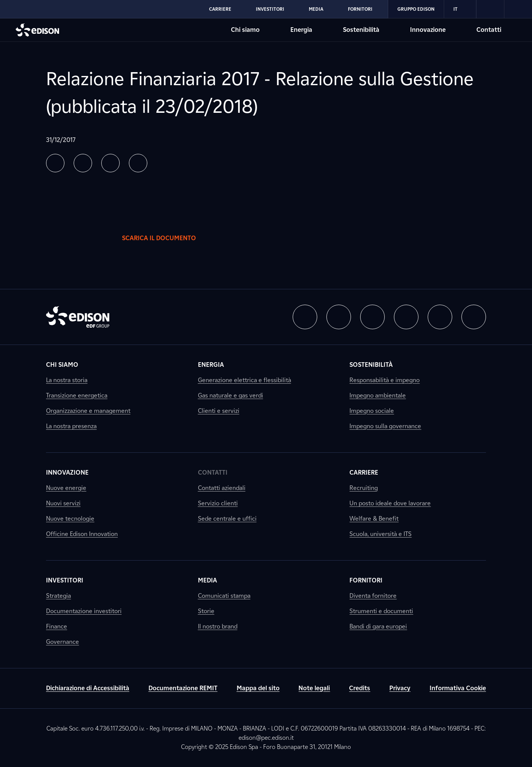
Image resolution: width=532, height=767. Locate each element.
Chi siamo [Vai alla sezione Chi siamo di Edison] (245, 30)
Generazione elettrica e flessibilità (245, 380)
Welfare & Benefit (374, 519)
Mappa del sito (258, 688)
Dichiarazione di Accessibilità (88, 688)
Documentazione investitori (84, 611)
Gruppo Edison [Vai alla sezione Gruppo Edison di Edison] (416, 9)
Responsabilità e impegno (385, 380)
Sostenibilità (371, 365)
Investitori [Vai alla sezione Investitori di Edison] (270, 9)
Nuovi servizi (63, 503)
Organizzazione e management (88, 411)
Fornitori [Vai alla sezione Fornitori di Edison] (360, 9)
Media (208, 580)
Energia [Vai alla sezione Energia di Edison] (301, 30)
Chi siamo (62, 365)
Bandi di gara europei (378, 626)
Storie (206, 611)
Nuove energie (66, 488)
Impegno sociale (372, 411)
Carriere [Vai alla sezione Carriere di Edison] (220, 9)
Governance (63, 642)
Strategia (58, 596)
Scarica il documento (167, 238)
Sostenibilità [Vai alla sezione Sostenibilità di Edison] (361, 30)
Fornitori (366, 580)
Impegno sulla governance (385, 426)
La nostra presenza (71, 426)
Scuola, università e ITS (380, 534)
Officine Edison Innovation (82, 534)
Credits (360, 688)
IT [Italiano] (460, 9)
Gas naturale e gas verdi (231, 395)
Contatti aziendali (222, 488)
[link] (490, 9)
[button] (55, 163)
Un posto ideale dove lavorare (390, 503)
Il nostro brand (218, 626)
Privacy (400, 688)
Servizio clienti (218, 503)
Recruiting (364, 488)
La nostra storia (67, 380)
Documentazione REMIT (183, 688)
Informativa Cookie (458, 688)
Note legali (314, 688)
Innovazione (67, 473)
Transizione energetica (77, 395)
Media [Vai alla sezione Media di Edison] (316, 9)
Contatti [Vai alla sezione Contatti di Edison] (489, 30)
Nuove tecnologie (70, 519)
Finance (57, 626)
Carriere (364, 473)
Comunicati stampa (224, 596)
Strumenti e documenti (381, 611)
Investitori (65, 580)
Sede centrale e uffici (227, 519)
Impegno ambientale (378, 395)
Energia (211, 365)
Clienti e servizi (219, 411)
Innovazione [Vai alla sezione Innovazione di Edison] (428, 30)
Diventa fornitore (373, 596)
